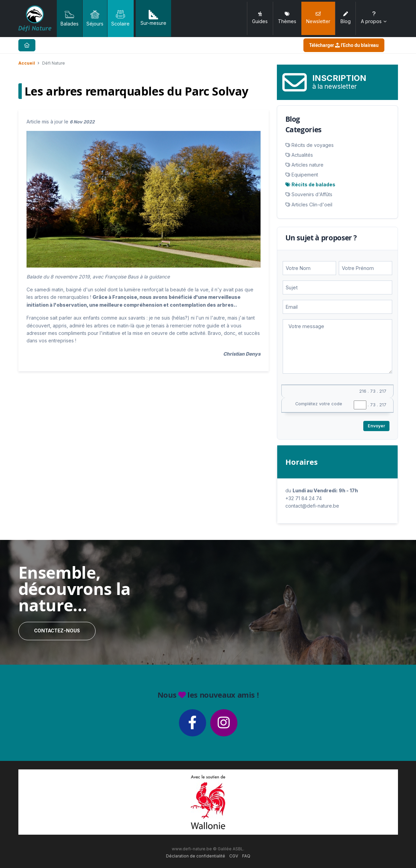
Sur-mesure (153, 18)
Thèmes (287, 18)
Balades (70, 18)
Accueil (27, 63)
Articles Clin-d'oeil (312, 205)
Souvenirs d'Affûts (312, 194)
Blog (346, 18)
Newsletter (318, 18)
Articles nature (307, 165)
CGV (234, 856)
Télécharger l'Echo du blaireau (344, 45)
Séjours (95, 18)
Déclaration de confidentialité (196, 856)
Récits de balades (313, 184)
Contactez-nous (57, 631)
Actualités (302, 155)
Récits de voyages (313, 145)
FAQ (246, 856)
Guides (260, 18)
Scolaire (120, 18)
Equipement (305, 175)
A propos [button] (374, 18)
